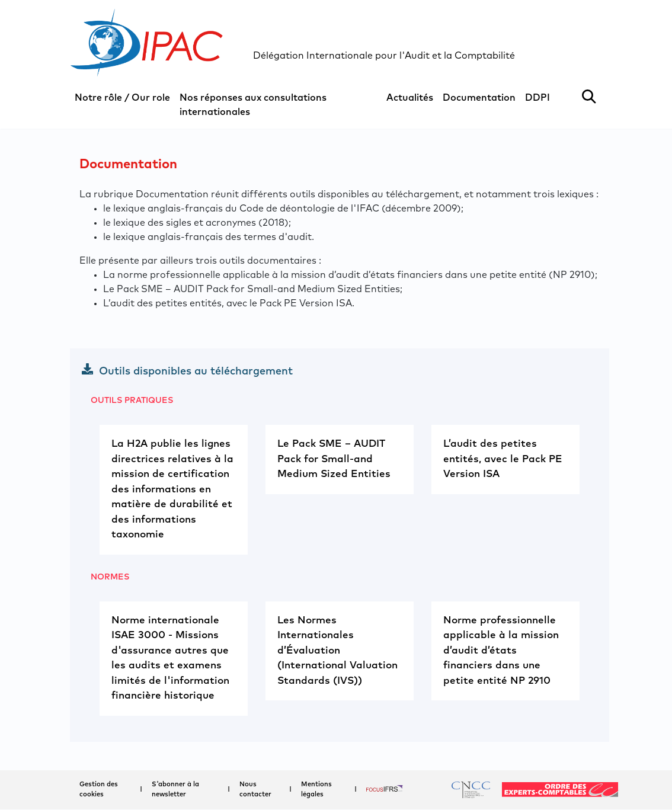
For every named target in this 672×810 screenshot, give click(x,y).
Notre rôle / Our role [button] (122, 98)
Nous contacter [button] (255, 789)
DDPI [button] (537, 98)
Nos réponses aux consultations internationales (253, 105)
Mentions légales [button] (316, 789)
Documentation (479, 98)
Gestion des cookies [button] (99, 789)
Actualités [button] (410, 98)
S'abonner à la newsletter (175, 789)
